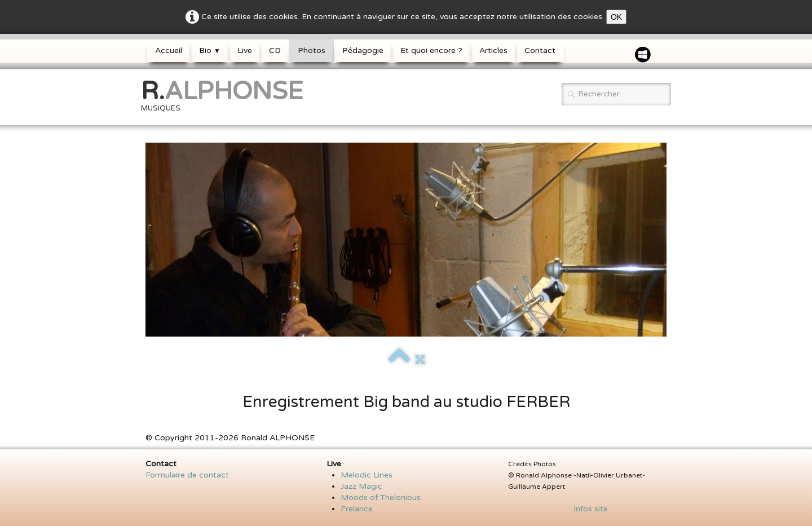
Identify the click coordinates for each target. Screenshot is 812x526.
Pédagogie (363, 50)
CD (275, 50)
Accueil (169, 50)
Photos (312, 50)
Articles (493, 50)
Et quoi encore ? (431, 50)
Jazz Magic (361, 486)
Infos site (587, 509)
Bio (210, 50)
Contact (540, 50)
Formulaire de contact (187, 475)
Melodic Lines (367, 475)
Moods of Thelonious (381, 498)
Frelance (357, 509)
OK (616, 17)
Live (245, 50)
